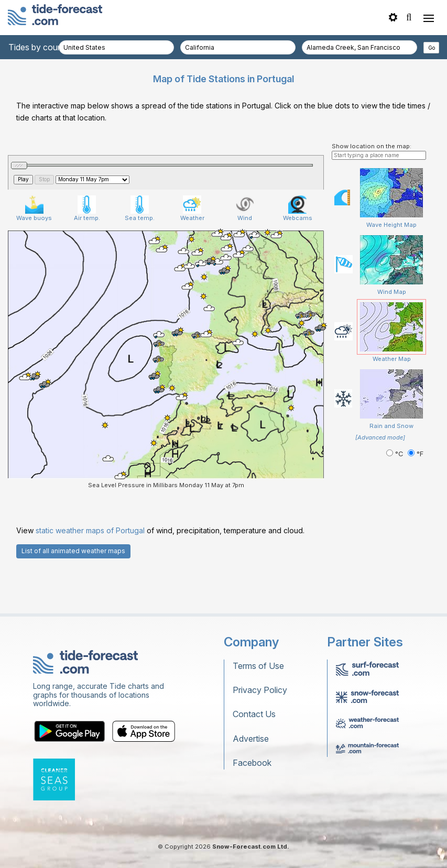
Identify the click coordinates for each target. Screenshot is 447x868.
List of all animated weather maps (73, 598)
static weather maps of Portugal (90, 578)
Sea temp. (140, 256)
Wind (245, 256)
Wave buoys (34, 256)
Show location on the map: (372, 193)
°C (396, 501)
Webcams (298, 256)
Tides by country (40, 47)
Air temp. (87, 256)
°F (416, 501)
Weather (192, 256)
